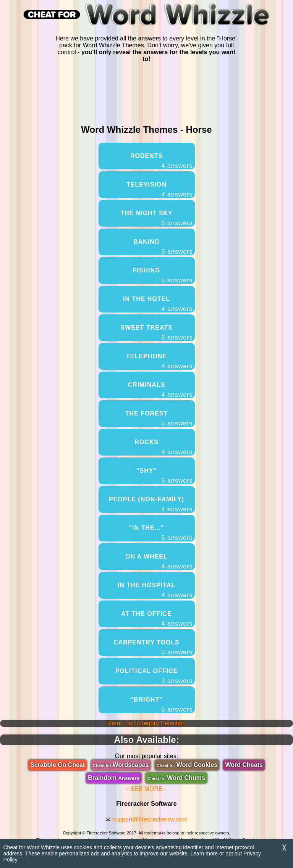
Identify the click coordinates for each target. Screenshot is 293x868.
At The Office (157, 619)
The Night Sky (156, 218)
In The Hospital (155, 590)
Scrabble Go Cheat (57, 765)
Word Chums (176, 778)
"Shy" (165, 476)
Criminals (160, 390)
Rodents (162, 161)
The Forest (159, 419)
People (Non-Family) (151, 504)
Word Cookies (187, 765)
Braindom (114, 778)
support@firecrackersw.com (150, 819)
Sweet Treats (156, 333)
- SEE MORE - (146, 789)
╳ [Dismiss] (284, 848)
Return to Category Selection (146, 723)
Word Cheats (244, 765)
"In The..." (161, 533)
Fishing (163, 275)
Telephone (159, 361)
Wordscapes (121, 765)
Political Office (154, 676)
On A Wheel (159, 562)
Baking (163, 247)
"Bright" (161, 705)
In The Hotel (158, 304)
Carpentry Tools (153, 647)
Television (160, 190)
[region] (147, 92)
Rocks (163, 447)
